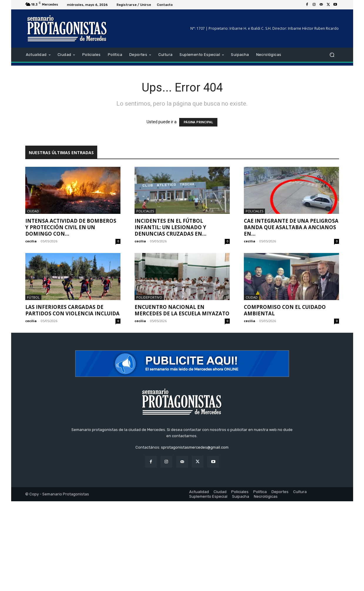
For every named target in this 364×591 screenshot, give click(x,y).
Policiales (145, 211)
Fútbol (33, 297)
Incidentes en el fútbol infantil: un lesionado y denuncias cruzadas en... (171, 227)
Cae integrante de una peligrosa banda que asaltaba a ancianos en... (291, 227)
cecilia (31, 241)
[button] (332, 55)
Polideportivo (149, 297)
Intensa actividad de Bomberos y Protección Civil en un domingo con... (71, 227)
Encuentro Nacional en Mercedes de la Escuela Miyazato (182, 310)
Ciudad (33, 211)
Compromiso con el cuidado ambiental (285, 310)
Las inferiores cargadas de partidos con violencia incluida (72, 310)
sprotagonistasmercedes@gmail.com (195, 447)
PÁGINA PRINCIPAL (198, 122)
